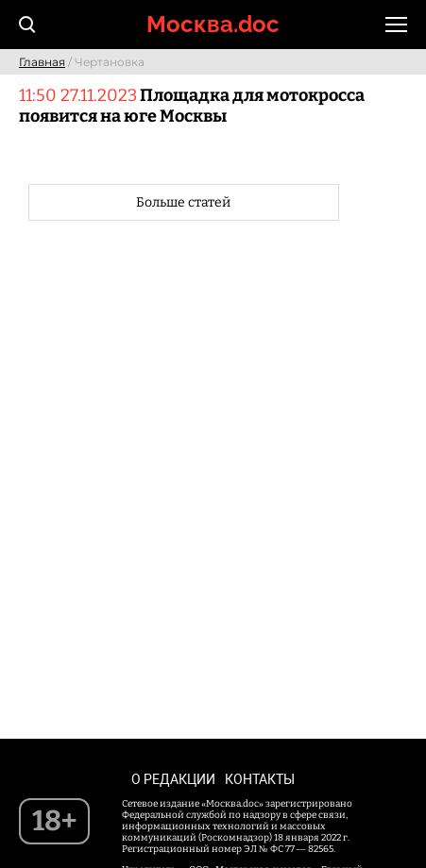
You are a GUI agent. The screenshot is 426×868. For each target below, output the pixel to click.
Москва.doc (213, 24)
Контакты (260, 779)
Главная (42, 62)
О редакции (173, 779)
